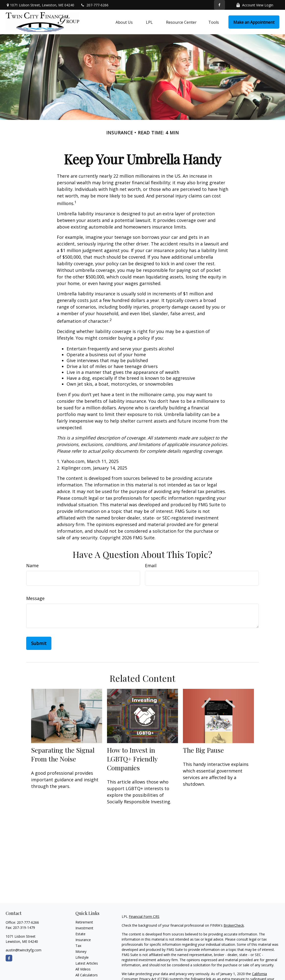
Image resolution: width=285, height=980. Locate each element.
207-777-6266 (94, 5)
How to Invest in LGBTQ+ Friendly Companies (132, 759)
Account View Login (255, 5)
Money (81, 951)
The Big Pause (203, 750)
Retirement (84, 922)
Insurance (83, 940)
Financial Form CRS (144, 917)
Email (151, 565)
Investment (84, 928)
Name (32, 565)
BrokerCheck (234, 925)
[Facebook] (220, 5)
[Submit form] (39, 643)
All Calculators (87, 975)
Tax (78, 946)
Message (35, 598)
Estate (80, 934)
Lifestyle (82, 957)
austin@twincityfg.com (24, 950)
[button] (124, 22)
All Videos (83, 969)
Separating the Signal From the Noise (63, 754)
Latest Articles (87, 963)
